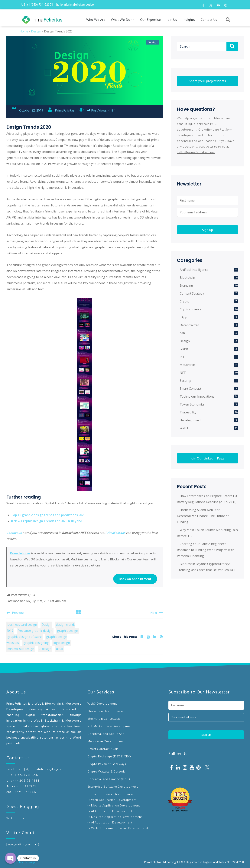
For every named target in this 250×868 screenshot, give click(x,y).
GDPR (184, 349)
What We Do (123, 20)
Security (185, 381)
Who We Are (96, 20)
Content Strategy (192, 293)
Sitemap (30, 862)
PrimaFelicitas (61, 110)
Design (36, 31)
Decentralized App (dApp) (107, 734)
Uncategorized (190, 420)
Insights (189, 20)
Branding (186, 285)
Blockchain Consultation (105, 719)
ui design (45, 649)
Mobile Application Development (116, 805)
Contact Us (209, 20)
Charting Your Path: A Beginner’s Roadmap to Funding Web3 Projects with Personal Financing (206, 550)
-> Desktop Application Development (115, 817)
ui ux (59, 649)
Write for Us (15, 818)
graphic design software (24, 637)
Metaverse (187, 365)
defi (182, 333)
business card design (22, 625)
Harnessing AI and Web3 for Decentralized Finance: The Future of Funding (203, 516)
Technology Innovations (197, 396)
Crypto (185, 301)
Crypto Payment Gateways (107, 764)
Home (24, 31)
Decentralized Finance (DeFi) (109, 779)
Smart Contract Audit (103, 749)
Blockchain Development (106, 711)
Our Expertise (151, 20)
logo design (62, 643)
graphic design (68, 631)
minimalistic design (21, 649)
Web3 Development (102, 704)
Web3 (184, 428)
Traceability (188, 412)
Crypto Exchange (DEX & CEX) (109, 756)
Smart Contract (190, 389)
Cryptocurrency (191, 309)
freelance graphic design (35, 631)
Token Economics (192, 404)
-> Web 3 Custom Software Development (118, 828)
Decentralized (189, 325)
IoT (182, 357)
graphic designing (36, 643)
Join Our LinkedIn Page (207, 458)
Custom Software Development (111, 794)
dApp (183, 317)
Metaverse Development (106, 741)
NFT (183, 373)
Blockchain (187, 278)
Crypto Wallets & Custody (107, 771)
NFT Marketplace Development (110, 726)
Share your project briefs (207, 81)
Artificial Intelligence (194, 270)
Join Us (172, 20)
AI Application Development (112, 811)
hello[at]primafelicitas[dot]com (40, 769)
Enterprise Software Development (113, 787)
